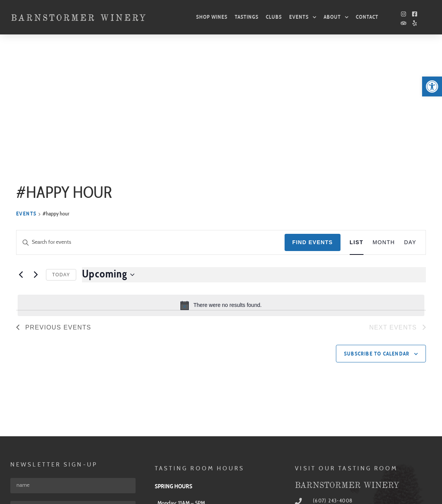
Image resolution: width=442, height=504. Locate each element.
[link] (432, 86)
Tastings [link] (247, 17)
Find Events (313, 131)
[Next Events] (36, 164)
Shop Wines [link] (212, 17)
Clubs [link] (274, 17)
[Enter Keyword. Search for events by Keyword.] (151, 131)
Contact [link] (367, 17)
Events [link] (303, 17)
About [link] (336, 17)
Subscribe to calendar (377, 243)
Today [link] (61, 164)
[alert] (221, 194)
